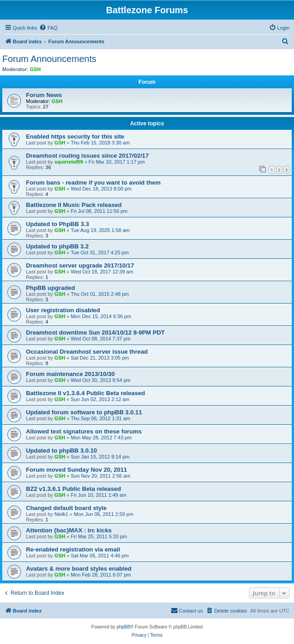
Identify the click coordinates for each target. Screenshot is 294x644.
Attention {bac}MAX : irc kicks (69, 530)
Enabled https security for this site (75, 137)
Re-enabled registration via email (73, 549)
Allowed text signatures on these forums (84, 431)
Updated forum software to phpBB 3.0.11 (84, 412)
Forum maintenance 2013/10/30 (70, 374)
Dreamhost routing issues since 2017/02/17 (87, 156)
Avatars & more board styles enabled (79, 569)
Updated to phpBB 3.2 (57, 246)
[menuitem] (48, 28)
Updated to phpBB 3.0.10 (61, 451)
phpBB (123, 627)
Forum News (44, 95)
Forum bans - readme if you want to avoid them (93, 183)
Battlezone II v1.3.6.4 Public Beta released (86, 393)
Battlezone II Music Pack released (74, 205)
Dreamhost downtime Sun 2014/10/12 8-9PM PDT (95, 332)
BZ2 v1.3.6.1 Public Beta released (73, 489)
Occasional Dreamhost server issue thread (87, 352)
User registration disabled (63, 310)
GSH (35, 69)
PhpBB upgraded (51, 288)
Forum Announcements (49, 59)
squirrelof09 (68, 162)
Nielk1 (61, 514)
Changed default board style (66, 508)
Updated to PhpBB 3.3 (57, 224)
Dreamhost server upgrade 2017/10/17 (80, 265)
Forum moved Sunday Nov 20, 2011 (76, 470)
